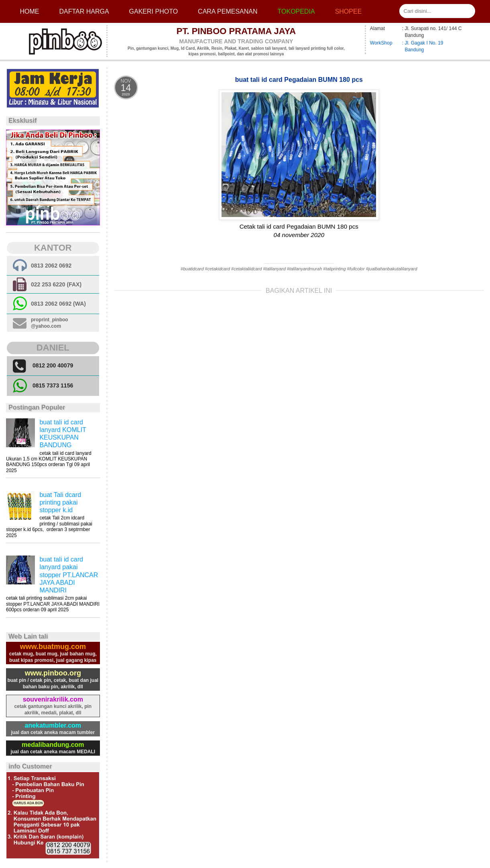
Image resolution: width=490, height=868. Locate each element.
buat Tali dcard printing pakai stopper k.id (60, 502)
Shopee (349, 11)
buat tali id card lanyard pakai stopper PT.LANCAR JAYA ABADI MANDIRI (69, 575)
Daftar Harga (84, 11)
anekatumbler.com (53, 725)
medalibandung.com (53, 745)
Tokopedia (296, 11)
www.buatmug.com (53, 647)
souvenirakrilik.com (53, 699)
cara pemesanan (228, 11)
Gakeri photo (154, 11)
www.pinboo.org (53, 673)
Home (29, 11)
